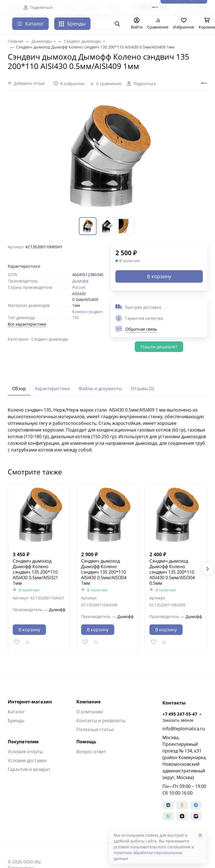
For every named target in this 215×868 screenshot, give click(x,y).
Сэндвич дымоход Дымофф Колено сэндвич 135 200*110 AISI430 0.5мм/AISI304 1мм (104, 572)
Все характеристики (27, 324)
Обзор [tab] (19, 389)
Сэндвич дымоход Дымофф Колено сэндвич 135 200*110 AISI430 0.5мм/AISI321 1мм (35, 572)
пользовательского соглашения (160, 847)
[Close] (200, 835)
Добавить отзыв (29, 83)
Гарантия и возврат (29, 769)
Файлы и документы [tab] (100, 389)
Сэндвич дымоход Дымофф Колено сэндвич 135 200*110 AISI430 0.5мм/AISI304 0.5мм (172, 572)
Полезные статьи (95, 729)
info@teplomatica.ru (184, 729)
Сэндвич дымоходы (50, 339)
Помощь (86, 742)
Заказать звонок (178, 720)
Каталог (16, 712)
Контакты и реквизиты (101, 721)
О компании (90, 712)
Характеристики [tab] (52, 389)
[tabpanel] (108, 430)
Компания (88, 702)
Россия (79, 287)
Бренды (72, 24)
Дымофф (80, 281)
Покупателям (23, 742)
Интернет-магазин (30, 702)
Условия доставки (27, 760)
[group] (108, 157)
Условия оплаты (25, 752)
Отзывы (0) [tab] (143, 389)
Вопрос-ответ (91, 752)
